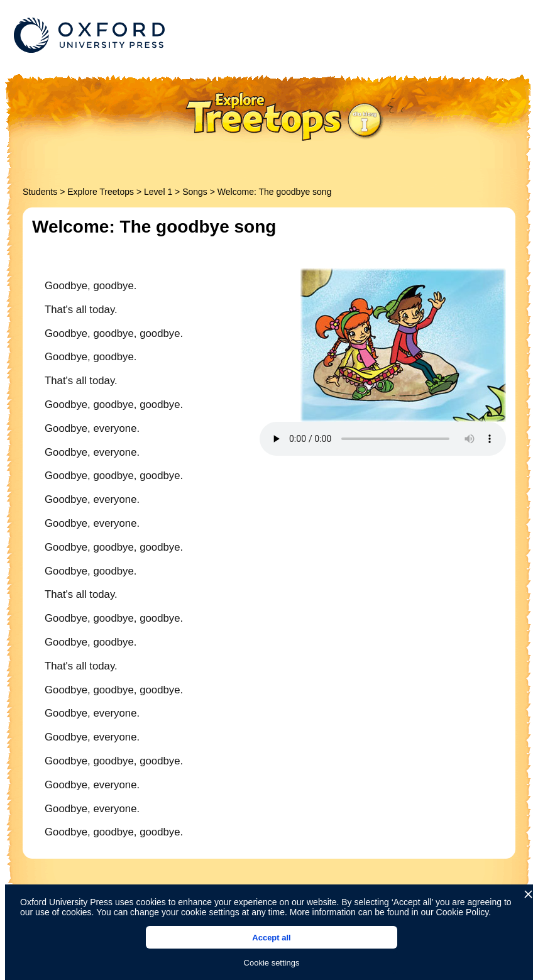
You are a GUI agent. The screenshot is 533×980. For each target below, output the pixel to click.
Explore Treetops (101, 192)
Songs (195, 192)
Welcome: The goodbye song (275, 192)
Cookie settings (272, 963)
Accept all (271, 938)
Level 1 (158, 192)
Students (40, 192)
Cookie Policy (463, 912)
